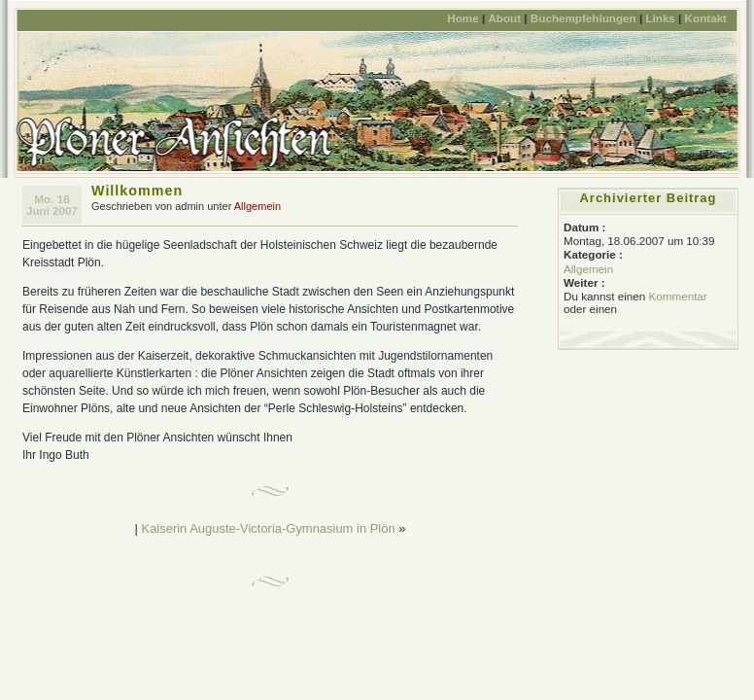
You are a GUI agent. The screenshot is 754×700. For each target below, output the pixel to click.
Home (463, 18)
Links (660, 18)
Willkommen (137, 191)
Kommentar (677, 296)
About (504, 18)
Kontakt (706, 18)
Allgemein (257, 206)
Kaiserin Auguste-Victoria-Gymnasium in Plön (269, 528)
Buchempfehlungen (583, 18)
